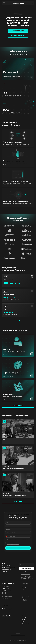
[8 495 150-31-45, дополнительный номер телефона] (8, 589)
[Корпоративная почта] (18, 533)
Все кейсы (18, 321)
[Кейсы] (28, 590)
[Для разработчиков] (8, 601)
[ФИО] (18, 522)
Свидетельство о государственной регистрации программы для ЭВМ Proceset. (18, 639)
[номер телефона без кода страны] (19, 536)
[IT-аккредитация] (28, 624)
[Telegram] (3, 593)
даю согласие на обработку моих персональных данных (27, 573)
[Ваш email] (27, 565)
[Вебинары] (8, 603)
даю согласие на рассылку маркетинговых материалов (27, 577)
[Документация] (8, 599)
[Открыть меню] (4, 3)
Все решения (18, 406)
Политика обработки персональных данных (18, 635)
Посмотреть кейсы (18, 36)
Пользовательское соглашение (18, 637)
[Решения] (28, 588)
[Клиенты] (28, 617)
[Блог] (28, 622)
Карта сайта (18, 633)
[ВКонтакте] (5, 593)
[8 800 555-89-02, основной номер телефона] (8, 586)
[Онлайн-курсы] (8, 605)
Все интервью (18, 502)
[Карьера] (28, 619)
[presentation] (32, 277)
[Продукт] (28, 585)
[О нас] (28, 615)
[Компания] (18, 526)
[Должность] (18, 529)
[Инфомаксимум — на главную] (18, 3)
